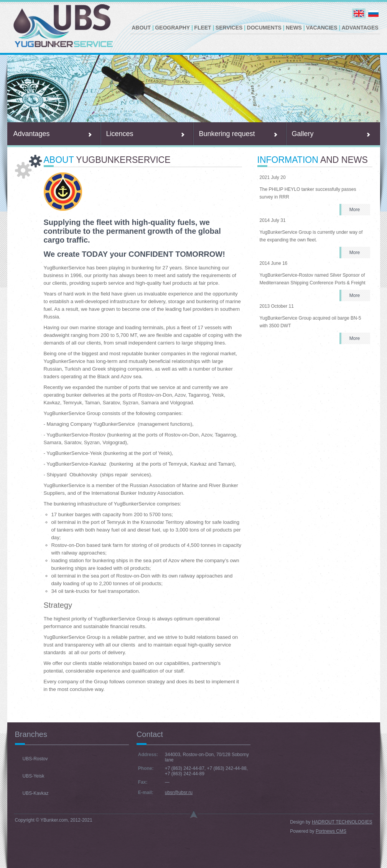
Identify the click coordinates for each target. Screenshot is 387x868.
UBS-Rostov (35, 759)
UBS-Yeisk (34, 776)
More (355, 210)
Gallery (303, 134)
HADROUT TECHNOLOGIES (342, 822)
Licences (120, 134)
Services (229, 28)
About (141, 28)
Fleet (203, 28)
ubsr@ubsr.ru (179, 793)
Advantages (360, 28)
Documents (264, 28)
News (294, 28)
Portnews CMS (331, 831)
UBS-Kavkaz (36, 793)
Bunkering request (227, 134)
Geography (172, 28)
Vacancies (322, 28)
